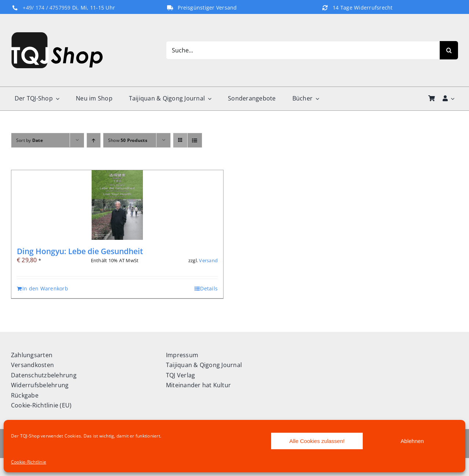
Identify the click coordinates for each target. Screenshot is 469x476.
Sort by (29, 140)
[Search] (449, 50)
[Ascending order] (94, 140)
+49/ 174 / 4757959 (47, 8)
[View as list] (195, 140)
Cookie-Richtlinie (29, 462)
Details (209, 288)
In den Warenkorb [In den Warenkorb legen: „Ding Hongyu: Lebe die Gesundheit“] (45, 288)
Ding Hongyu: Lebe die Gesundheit (80, 251)
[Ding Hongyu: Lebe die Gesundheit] (117, 205)
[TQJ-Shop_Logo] (57, 35)
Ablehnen (412, 441)
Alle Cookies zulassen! (317, 441)
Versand (208, 260)
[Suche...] (303, 50)
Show (128, 140)
